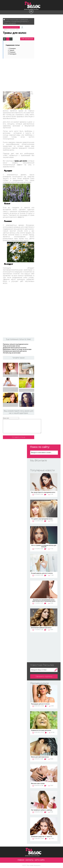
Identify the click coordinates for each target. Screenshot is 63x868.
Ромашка (12, 52)
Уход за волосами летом (11, 346)
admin (6, 30)
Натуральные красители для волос (15, 351)
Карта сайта (40, 860)
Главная (21, 860)
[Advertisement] (19, 74)
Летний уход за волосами (12, 353)
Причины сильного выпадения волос (16, 344)
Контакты (30, 860)
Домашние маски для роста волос (15, 348)
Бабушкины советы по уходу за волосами (17, 349)
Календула (13, 54)
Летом (5, 131)
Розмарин (13, 48)
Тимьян (12, 50)
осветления (29, 227)
